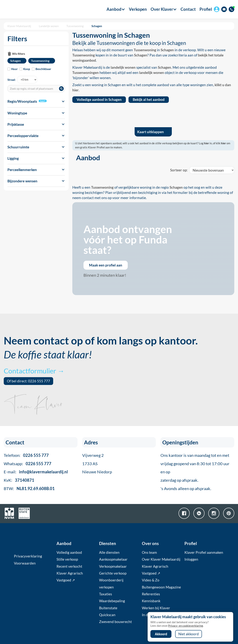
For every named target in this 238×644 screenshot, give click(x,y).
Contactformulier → (34, 371)
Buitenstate (108, 608)
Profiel (206, 9)
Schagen (97, 26)
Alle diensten (109, 552)
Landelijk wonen (49, 26)
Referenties (151, 594)
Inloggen (191, 559)
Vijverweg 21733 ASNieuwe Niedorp (97, 464)
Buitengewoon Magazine (161, 587)
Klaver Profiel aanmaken (204, 552)
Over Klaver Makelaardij (161, 559)
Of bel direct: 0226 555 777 (28, 381)
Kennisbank (151, 601)
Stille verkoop (67, 559)
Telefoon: (26, 455)
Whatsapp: (28, 464)
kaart (43, 101)
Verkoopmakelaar (113, 566)
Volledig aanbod (69, 552)
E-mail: (36, 472)
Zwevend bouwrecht (115, 622)
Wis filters (19, 54)
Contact (188, 9)
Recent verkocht (69, 566)
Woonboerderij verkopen (111, 584)
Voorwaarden (25, 563)
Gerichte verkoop (113, 573)
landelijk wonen (123, 67)
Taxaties (106, 594)
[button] (114, 9)
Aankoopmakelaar (113, 559)
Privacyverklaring (28, 556)
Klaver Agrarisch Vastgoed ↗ (70, 577)
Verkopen (138, 9)
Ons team (149, 552)
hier (206, 143)
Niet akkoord (189, 634)
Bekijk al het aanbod (149, 100)
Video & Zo (151, 580)
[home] (23, 9)
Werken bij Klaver (156, 608)
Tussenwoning (75, 26)
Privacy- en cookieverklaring (186, 626)
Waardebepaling (112, 601)
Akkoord (161, 634)
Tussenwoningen (86, 73)
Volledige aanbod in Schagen (99, 100)
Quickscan (107, 615)
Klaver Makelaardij (19, 26)
